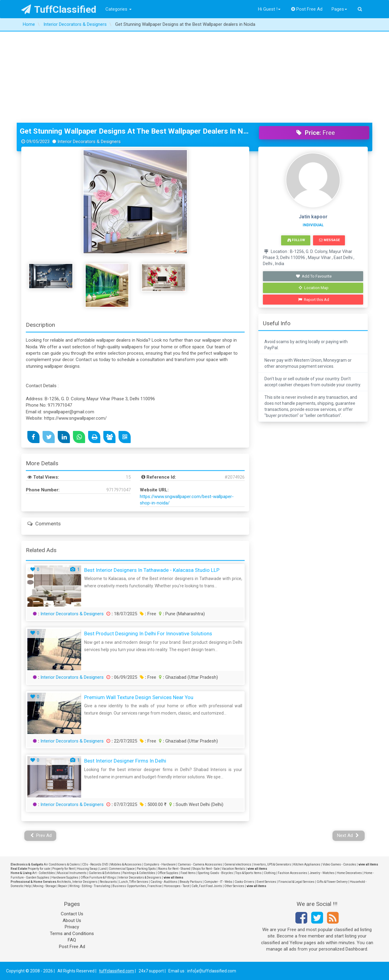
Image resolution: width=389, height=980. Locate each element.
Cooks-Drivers (244, 882)
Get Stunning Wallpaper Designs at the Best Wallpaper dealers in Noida (135, 131)
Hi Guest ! (269, 9)
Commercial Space (122, 869)
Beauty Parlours (191, 882)
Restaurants (108, 882)
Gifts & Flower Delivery (332, 882)
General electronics (238, 864)
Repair (63, 886)
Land (103, 869)
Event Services (266, 882)
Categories (119, 9)
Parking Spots (146, 869)
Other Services (234, 886)
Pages (339, 9)
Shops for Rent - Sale (206, 869)
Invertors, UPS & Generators (272, 864)
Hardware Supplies (65, 878)
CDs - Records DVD (95, 864)
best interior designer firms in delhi (125, 761)
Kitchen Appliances (307, 864)
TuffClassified (59, 9)
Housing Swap (87, 869)
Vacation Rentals (234, 869)
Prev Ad (41, 835)
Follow (296, 240)
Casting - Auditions (164, 882)
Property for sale (39, 869)
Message (329, 240)
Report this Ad (314, 300)
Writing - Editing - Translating (90, 886)
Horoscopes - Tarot (177, 886)
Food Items (188, 873)
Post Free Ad (307, 9)
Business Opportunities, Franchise (137, 886)
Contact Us (72, 914)
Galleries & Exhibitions (105, 873)
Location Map (314, 288)
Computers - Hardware (160, 864)
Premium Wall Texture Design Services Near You (139, 697)
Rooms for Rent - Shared (174, 869)
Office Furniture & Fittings (98, 878)
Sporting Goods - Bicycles (215, 873)
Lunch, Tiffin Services (134, 882)
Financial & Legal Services (296, 882)
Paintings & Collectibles (139, 873)
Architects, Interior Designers (77, 882)
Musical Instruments (72, 873)
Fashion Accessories (293, 873)
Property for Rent (64, 869)
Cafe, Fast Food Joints (207, 886)
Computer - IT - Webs (218, 882)
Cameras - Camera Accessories (200, 864)
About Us (72, 920)
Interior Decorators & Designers (72, 614)
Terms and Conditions (72, 934)
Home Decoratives (349, 873)
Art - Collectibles (44, 873)
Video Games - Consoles (339, 864)
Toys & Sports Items (248, 873)
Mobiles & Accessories (126, 864)
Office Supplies (168, 873)
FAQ (72, 940)
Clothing (270, 873)
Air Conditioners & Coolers (62, 864)
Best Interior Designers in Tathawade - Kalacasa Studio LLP (152, 570)
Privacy (72, 927)
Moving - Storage (45, 886)
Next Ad (348, 835)
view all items (368, 864)
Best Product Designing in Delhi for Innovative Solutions (148, 633)
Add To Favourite (314, 276)
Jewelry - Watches (322, 873)
